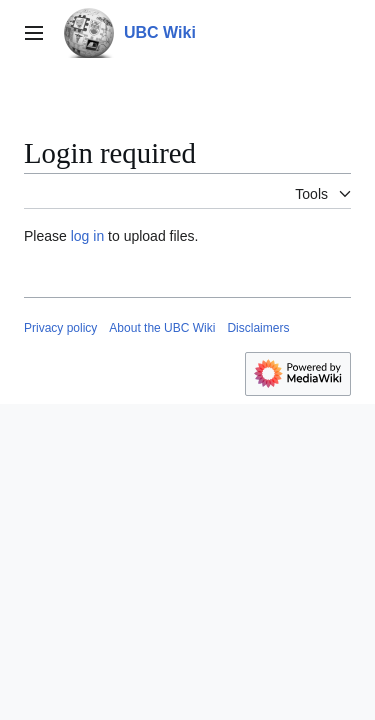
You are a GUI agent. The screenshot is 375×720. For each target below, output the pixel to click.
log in (87, 236)
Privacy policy (60, 328)
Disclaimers (258, 328)
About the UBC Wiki (162, 328)
